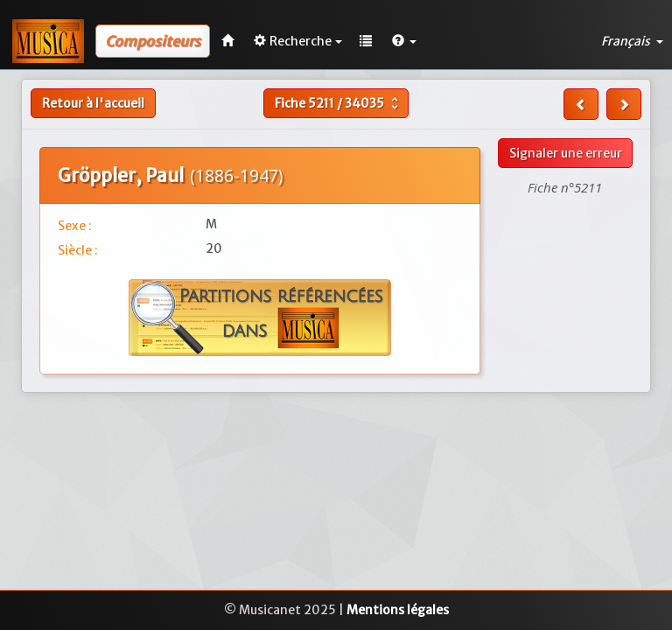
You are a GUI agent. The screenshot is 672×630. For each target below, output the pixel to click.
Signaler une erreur (566, 153)
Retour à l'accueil (93, 103)
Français (632, 41)
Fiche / (339, 103)
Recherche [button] (298, 41)
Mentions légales (398, 610)
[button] (404, 41)
